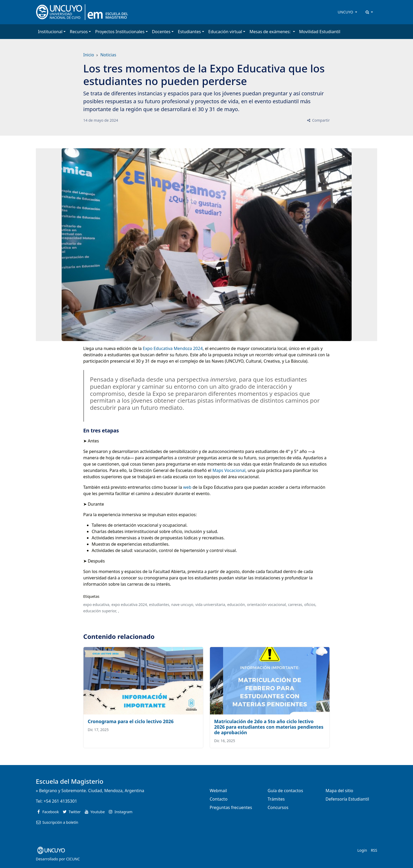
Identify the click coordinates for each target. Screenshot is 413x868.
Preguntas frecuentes (231, 807)
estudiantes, (160, 605)
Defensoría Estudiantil (347, 799)
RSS (374, 850)
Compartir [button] (318, 120)
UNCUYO (346, 12)
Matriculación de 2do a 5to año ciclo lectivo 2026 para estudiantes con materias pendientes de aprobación (269, 727)
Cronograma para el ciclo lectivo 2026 (131, 721)
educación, (237, 605)
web (187, 487)
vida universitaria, (211, 605)
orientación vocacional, (267, 605)
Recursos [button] (79, 32)
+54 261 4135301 (60, 801)
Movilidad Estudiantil (320, 32)
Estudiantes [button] (189, 32)
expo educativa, (97, 605)
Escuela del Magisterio (70, 781)
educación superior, (100, 611)
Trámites (276, 799)
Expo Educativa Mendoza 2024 (173, 348)
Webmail (218, 791)
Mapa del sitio (339, 791)
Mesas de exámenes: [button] (271, 32)
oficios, (310, 605)
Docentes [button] (161, 32)
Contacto (219, 799)
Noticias (108, 55)
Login (362, 850)
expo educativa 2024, (130, 605)
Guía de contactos (285, 791)
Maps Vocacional (229, 470)
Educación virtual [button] (225, 32)
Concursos (278, 807)
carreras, (296, 605)
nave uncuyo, (183, 605)
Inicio (89, 55)
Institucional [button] (50, 32)
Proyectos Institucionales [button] (120, 32)
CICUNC (73, 859)
